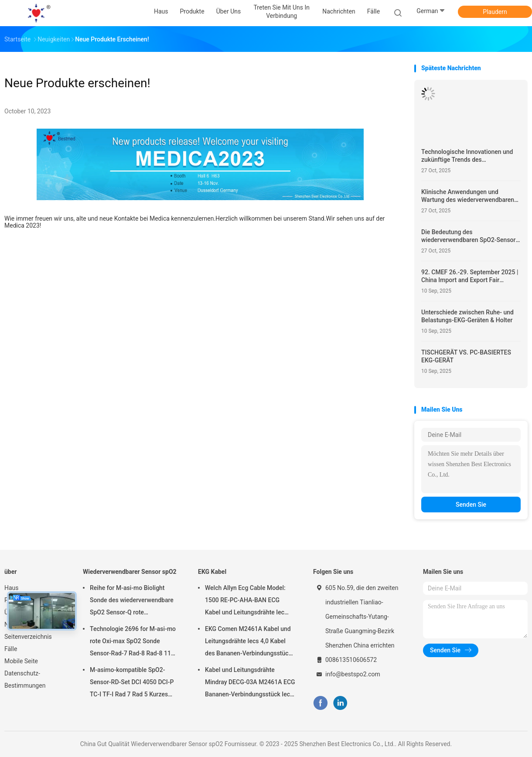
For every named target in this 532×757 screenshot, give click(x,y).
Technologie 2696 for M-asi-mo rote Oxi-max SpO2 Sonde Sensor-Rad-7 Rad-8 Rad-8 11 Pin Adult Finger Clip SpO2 (133, 642)
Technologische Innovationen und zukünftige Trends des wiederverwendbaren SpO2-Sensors (470, 156)
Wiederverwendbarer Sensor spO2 (130, 572)
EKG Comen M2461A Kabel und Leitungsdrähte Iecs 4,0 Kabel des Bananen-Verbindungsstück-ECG (249, 642)
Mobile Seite (21, 661)
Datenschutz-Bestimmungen (25, 679)
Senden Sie (471, 505)
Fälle (11, 649)
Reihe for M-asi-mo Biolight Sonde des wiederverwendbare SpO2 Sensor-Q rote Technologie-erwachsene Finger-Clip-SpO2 (135, 601)
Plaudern (495, 12)
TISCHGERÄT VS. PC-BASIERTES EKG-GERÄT (466, 356)
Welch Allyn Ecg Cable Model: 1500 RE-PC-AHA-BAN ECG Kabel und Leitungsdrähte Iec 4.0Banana (245, 601)
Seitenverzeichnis (28, 637)
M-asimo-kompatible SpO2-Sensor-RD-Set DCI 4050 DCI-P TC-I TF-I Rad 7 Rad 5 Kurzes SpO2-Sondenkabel (132, 683)
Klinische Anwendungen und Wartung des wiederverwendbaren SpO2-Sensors (468, 196)
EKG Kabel (212, 572)
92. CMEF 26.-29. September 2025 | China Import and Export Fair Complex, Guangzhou (470, 276)
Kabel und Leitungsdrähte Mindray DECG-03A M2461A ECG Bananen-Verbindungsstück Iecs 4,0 (250, 683)
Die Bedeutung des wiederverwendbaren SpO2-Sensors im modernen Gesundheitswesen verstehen (470, 236)
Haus (12, 588)
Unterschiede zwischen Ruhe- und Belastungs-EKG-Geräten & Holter (467, 316)
